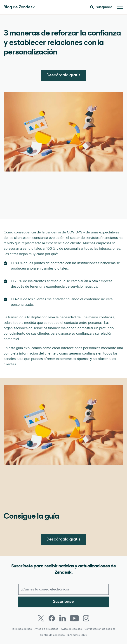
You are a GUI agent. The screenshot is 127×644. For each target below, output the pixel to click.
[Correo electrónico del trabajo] (63, 589)
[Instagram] (86, 618)
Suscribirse (63, 602)
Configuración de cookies (100, 629)
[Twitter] (41, 618)
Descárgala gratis (63, 75)
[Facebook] (52, 618)
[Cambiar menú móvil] (120, 7)
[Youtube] (74, 618)
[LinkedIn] (63, 618)
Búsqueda (101, 7)
